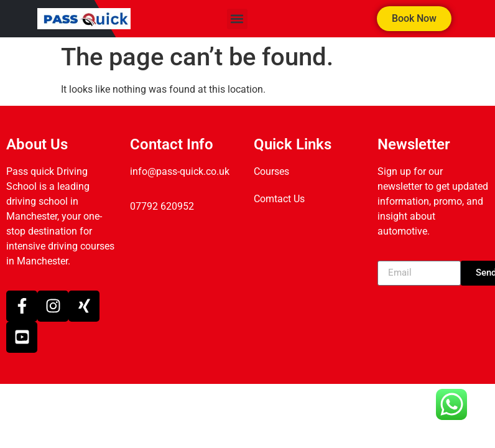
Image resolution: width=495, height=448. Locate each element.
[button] (237, 19)
